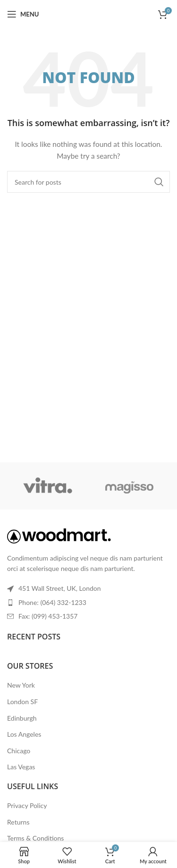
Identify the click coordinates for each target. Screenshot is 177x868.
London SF (22, 702)
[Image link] (59, 535)
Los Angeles (24, 734)
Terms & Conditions (35, 838)
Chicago (19, 751)
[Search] (88, 182)
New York (21, 685)
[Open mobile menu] (23, 14)
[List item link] (88, 603)
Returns (18, 822)
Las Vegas (21, 767)
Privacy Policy (27, 805)
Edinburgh (22, 718)
